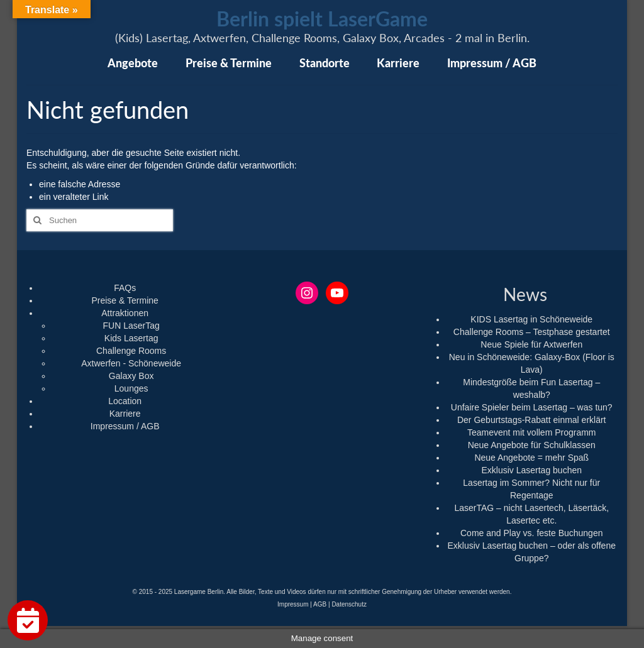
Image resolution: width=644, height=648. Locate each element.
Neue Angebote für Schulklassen (532, 445)
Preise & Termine (125, 300)
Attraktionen (125, 313)
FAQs (125, 288)
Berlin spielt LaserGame (322, 19)
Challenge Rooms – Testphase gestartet (532, 332)
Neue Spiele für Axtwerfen (531, 344)
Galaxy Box (131, 376)
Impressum (293, 604)
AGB (320, 604)
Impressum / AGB (125, 426)
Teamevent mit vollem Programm (532, 432)
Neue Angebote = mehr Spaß (531, 458)
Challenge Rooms (131, 351)
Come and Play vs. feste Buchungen (531, 533)
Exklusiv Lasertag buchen (531, 470)
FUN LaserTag (131, 326)
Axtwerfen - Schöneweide (131, 363)
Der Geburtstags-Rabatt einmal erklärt (532, 420)
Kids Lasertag (131, 338)
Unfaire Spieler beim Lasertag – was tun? (532, 407)
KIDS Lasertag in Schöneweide (531, 319)
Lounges (131, 388)
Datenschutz (349, 604)
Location (125, 401)
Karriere (125, 414)
